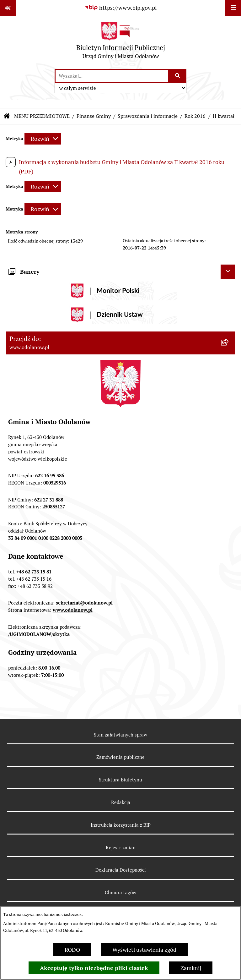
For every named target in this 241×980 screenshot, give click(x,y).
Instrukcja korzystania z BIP (121, 825)
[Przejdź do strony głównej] (121, 42)
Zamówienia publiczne (120, 757)
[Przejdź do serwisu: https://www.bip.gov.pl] (120, 8)
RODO (72, 950)
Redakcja (121, 802)
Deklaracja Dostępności (121, 870)
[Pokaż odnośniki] (8, 8)
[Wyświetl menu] (233, 8)
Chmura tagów (120, 892)
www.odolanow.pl (73, 610)
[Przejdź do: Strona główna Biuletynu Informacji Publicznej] (7, 116)
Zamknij (191, 968)
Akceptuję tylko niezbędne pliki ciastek (94, 968)
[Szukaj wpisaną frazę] (178, 76)
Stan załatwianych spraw (120, 735)
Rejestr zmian (121, 848)
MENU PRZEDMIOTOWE (42, 116)
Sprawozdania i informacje (148, 116)
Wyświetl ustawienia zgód (144, 950)
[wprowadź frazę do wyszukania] (112, 76)
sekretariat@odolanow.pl (84, 603)
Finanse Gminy (94, 116)
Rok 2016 (195, 116)
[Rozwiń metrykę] (43, 139)
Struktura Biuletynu (120, 780)
